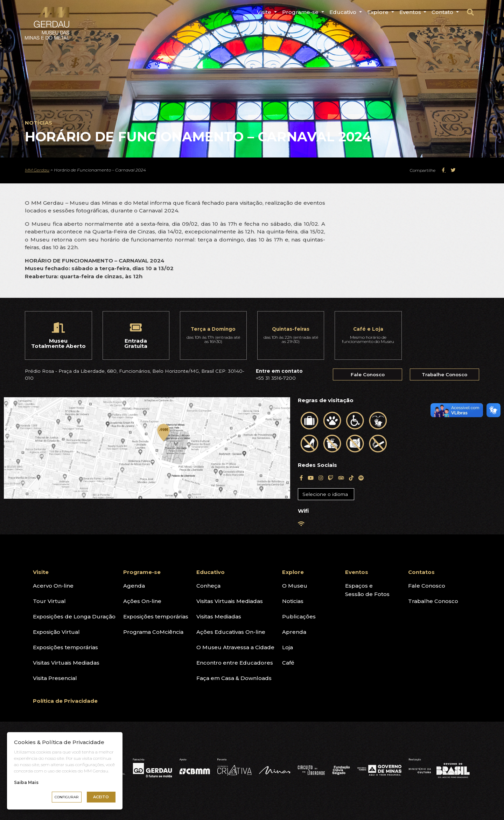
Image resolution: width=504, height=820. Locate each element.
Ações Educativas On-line (231, 632)
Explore (379, 12)
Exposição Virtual (56, 632)
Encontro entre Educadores (235, 663)
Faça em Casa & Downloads (234, 678)
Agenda (134, 586)
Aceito (101, 797)
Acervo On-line (53, 586)
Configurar (67, 797)
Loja (288, 647)
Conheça (208, 586)
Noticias (293, 601)
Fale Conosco (368, 374)
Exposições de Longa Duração (74, 616)
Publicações (299, 616)
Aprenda (294, 632)
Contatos (421, 572)
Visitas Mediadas (219, 616)
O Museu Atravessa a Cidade (235, 647)
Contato (443, 12)
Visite (265, 12)
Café (288, 663)
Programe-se (301, 12)
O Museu (295, 586)
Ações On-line (142, 601)
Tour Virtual (49, 601)
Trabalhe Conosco (444, 374)
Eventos (411, 12)
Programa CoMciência (153, 632)
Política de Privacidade (65, 701)
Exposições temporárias (65, 647)
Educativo (344, 12)
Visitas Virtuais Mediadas (66, 663)
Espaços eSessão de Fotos (367, 590)
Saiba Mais (26, 782)
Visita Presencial (55, 678)
